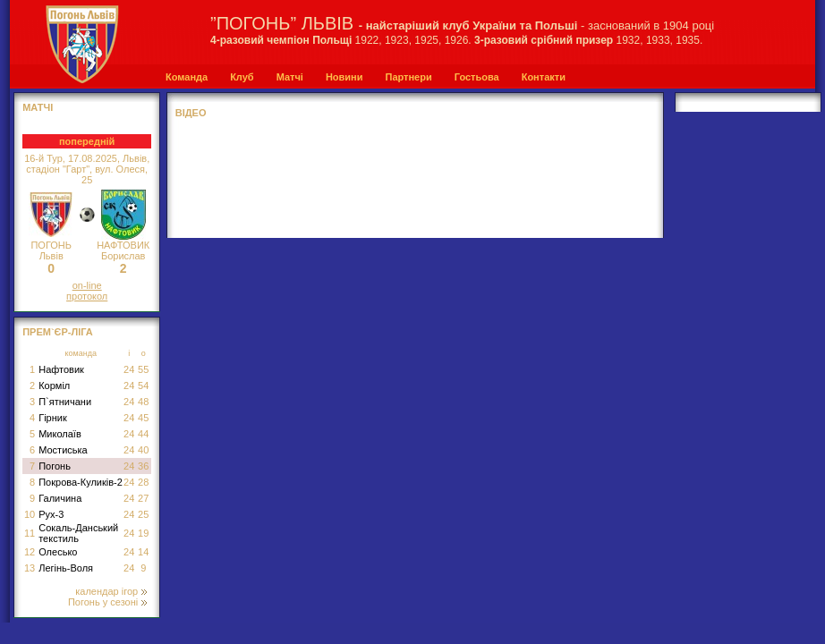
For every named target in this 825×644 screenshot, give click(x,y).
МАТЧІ (38, 107)
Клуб (242, 77)
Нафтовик (61, 369)
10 (30, 514)
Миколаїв (60, 434)
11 (30, 533)
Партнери (408, 77)
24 (129, 369)
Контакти (544, 77)
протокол (87, 296)
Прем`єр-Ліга (58, 332)
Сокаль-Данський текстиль (78, 533)
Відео (191, 113)
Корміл (54, 386)
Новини (344, 77)
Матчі (290, 77)
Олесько (58, 552)
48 (143, 402)
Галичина (60, 498)
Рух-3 (51, 514)
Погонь (55, 466)
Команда (187, 77)
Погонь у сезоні (107, 602)
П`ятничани (65, 402)
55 (143, 369)
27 (143, 498)
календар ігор (111, 591)
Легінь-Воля (66, 568)
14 (143, 552)
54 (143, 386)
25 (143, 514)
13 (30, 568)
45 (143, 418)
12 (30, 552)
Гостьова (477, 77)
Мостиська (63, 450)
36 (143, 466)
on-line (87, 285)
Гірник (53, 418)
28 (143, 482)
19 (143, 533)
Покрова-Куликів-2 (81, 482)
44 (143, 434)
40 (143, 450)
